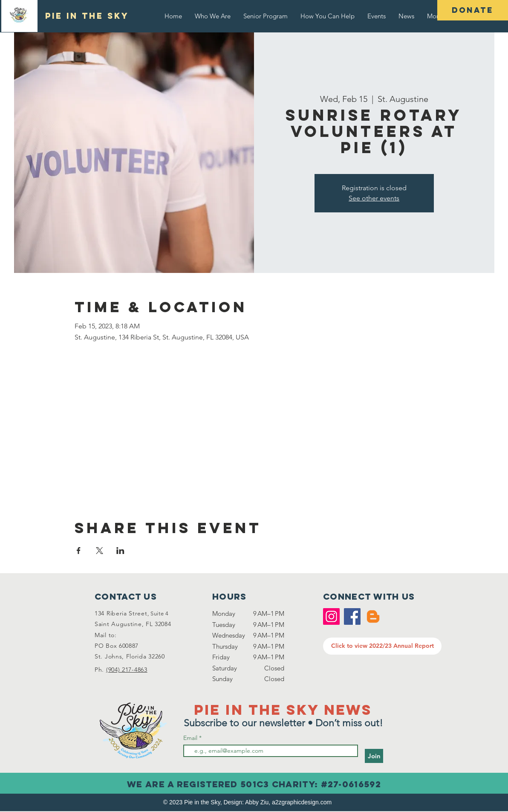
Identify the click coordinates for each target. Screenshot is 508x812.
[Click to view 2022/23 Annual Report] (382, 646)
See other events (374, 198)
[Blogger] (373, 616)
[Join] (374, 756)
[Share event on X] (100, 551)
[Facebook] (352, 616)
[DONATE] (473, 10)
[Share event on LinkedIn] (120, 551)
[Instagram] (331, 616)
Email (191, 738)
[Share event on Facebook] (79, 551)
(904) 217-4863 (127, 670)
